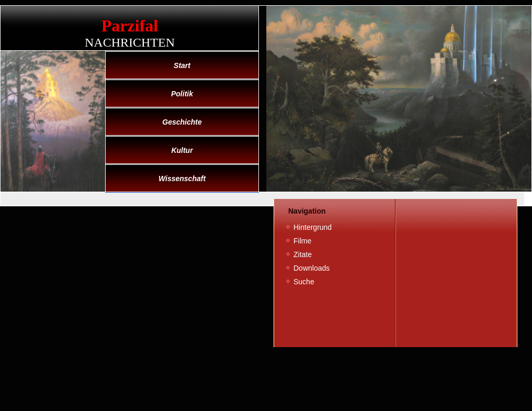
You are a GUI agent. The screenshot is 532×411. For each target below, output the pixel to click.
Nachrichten (130, 42)
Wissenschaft (182, 179)
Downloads (312, 268)
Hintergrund (313, 227)
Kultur (182, 150)
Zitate (303, 254)
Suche (304, 282)
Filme (302, 241)
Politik (182, 94)
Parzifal (130, 26)
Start (182, 65)
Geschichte (182, 122)
